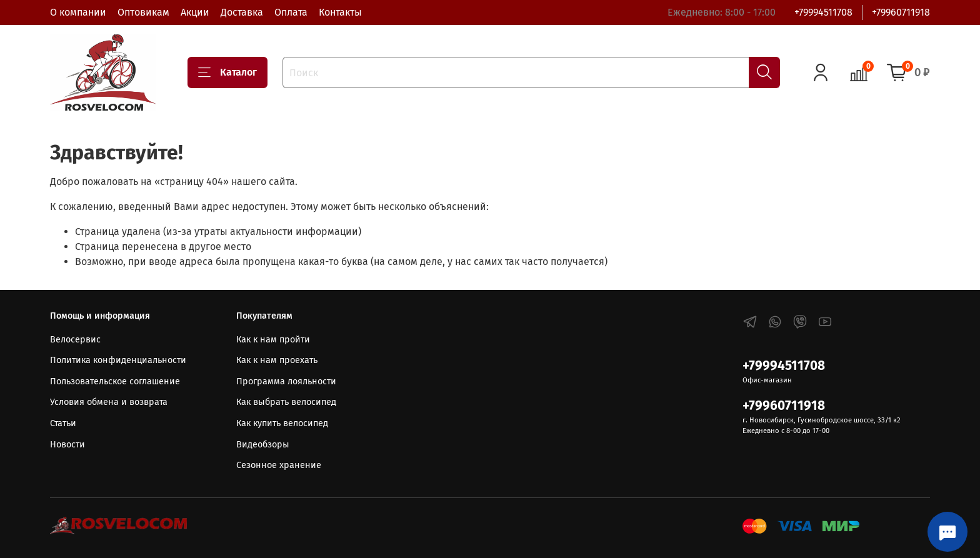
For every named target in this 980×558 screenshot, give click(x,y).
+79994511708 (823, 12)
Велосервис (75, 340)
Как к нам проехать (277, 360)
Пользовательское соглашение (115, 381)
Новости (67, 445)
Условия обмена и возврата (109, 402)
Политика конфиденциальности (118, 360)
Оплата (291, 12)
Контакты (340, 12)
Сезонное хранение (279, 465)
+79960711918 (901, 12)
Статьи (63, 423)
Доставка (242, 12)
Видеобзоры (263, 445)
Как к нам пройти (273, 340)
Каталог (227, 72)
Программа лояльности (286, 381)
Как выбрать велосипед (286, 402)
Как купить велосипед (282, 423)
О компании (78, 12)
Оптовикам (143, 12)
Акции (195, 12)
